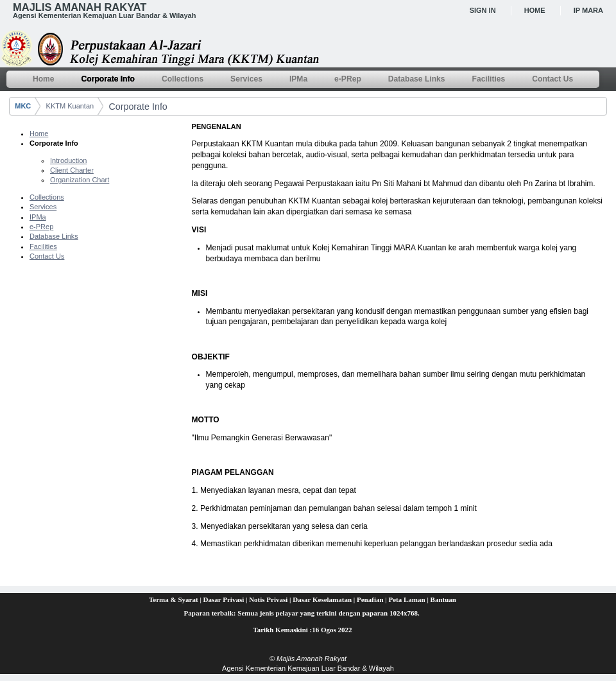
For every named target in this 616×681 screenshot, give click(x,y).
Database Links (54, 236)
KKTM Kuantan (70, 106)
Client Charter (72, 170)
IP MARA (588, 10)
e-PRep (41, 227)
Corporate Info (138, 107)
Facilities (43, 246)
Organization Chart (80, 180)
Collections (47, 197)
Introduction (68, 160)
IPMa (38, 217)
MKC (23, 106)
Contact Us (47, 256)
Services (43, 207)
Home (535, 10)
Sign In (483, 10)
